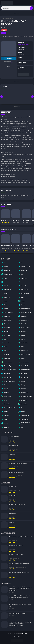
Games (7, 18)
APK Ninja (25, 633)
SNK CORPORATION (23, 44)
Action (12, 18)
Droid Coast (17, 636)
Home (3, 18)
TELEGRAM (7, 59)
